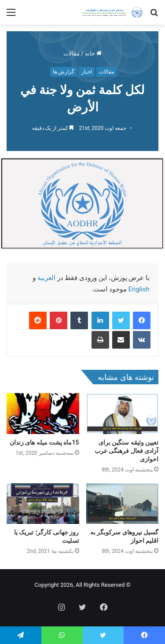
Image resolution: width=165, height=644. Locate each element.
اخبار (87, 72)
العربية (46, 278)
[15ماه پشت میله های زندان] (43, 414)
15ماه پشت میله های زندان (44, 442)
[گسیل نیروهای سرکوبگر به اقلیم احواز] (123, 504)
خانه (93, 53)
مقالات (71, 53)
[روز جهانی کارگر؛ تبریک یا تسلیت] (43, 504)
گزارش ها (64, 72)
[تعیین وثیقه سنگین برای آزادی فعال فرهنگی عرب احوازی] (123, 414)
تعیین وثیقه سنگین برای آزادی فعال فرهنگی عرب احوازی (126, 451)
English (139, 289)
